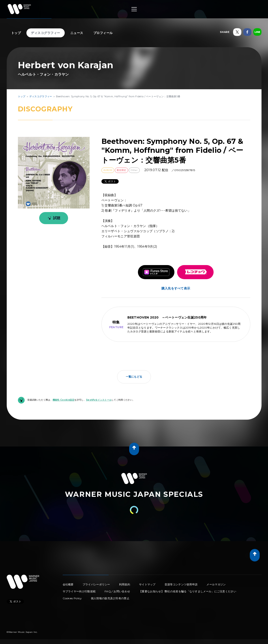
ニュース (77, 33)
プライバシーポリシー (96, 584)
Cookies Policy (72, 598)
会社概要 (68, 584)
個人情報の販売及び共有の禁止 (110, 598)
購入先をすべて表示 (176, 288)
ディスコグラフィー (46, 33)
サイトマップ (147, 584)
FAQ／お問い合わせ (117, 591)
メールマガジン (216, 584)
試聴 (53, 218)
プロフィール (103, 33)
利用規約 (125, 584)
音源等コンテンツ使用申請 (181, 584)
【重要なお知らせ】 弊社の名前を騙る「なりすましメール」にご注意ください (188, 591)
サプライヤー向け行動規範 (79, 591)
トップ (16, 33)
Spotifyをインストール (99, 400)
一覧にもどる (134, 377)
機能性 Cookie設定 (64, 400)
